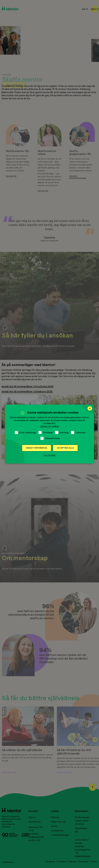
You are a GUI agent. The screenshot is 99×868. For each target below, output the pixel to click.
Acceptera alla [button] (65, 448)
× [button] (90, 408)
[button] (50, 455)
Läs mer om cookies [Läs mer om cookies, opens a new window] (50, 426)
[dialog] (49, 434)
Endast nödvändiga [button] (37, 448)
